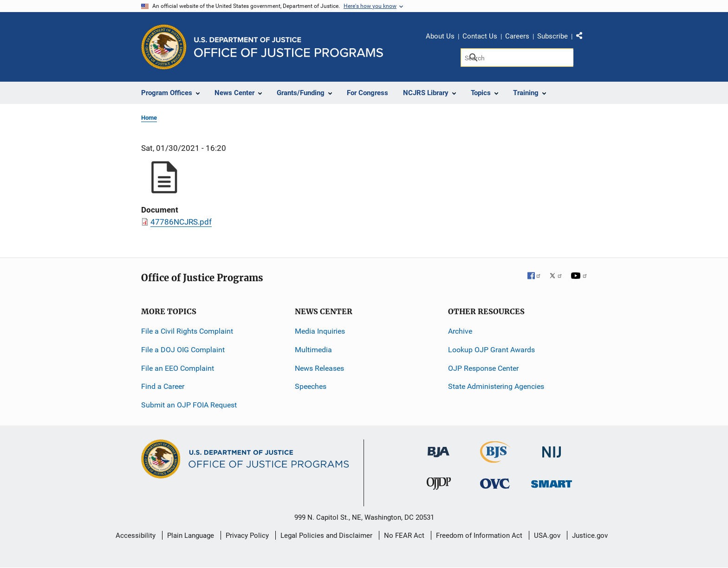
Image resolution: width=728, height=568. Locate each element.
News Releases (319, 368)
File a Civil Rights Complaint (187, 331)
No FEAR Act (404, 536)
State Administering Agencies (496, 386)
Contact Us (480, 36)
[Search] (517, 58)
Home (149, 118)
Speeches (311, 386)
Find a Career (163, 386)
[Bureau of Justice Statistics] (495, 459)
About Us (440, 36)
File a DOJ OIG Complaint (183, 350)
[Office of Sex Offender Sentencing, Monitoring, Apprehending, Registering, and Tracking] (552, 481)
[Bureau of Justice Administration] (439, 448)
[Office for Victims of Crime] (495, 483)
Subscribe (552, 36)
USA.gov (547, 536)
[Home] (289, 47)
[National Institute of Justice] (552, 448)
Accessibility (136, 536)
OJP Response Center (483, 368)
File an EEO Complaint (178, 368)
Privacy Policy (247, 536)
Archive (460, 331)
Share (583, 38)
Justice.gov (590, 536)
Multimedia (313, 350)
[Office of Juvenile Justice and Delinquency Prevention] (439, 486)
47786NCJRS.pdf (181, 222)
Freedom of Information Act (479, 536)
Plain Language (191, 536)
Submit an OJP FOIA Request (189, 405)
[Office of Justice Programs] (164, 47)
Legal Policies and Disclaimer (326, 536)
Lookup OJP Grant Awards (491, 350)
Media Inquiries (320, 331)
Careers (517, 36)
